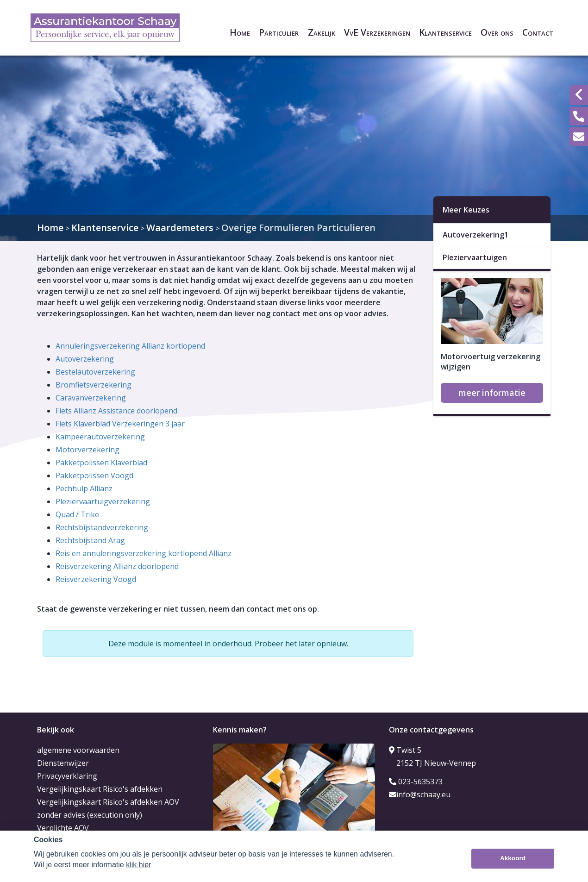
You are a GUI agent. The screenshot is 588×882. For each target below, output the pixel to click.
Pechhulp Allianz (84, 488)
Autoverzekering (85, 359)
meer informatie (492, 393)
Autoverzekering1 (475, 235)
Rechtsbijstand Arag (90, 540)
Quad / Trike (77, 514)
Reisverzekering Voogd (96, 579)
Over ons (497, 32)
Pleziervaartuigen (475, 257)
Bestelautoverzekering (95, 372)
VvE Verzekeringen (377, 32)
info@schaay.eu (420, 794)
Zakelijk (322, 32)
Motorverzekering (88, 450)
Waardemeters (180, 228)
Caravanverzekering (91, 398)
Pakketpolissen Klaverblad (101, 463)
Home (240, 32)
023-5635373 (416, 782)
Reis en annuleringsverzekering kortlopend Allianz (144, 553)
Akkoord (513, 858)
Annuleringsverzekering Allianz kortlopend (130, 346)
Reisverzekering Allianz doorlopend (117, 566)
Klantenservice (445, 32)
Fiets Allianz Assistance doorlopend (116, 411)
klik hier (138, 865)
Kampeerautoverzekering (100, 437)
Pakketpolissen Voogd (94, 475)
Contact (538, 32)
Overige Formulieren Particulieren (298, 228)
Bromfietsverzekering (94, 385)
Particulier (279, 32)
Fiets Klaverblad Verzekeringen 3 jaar (120, 424)
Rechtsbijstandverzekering (102, 527)
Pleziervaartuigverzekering (103, 501)
